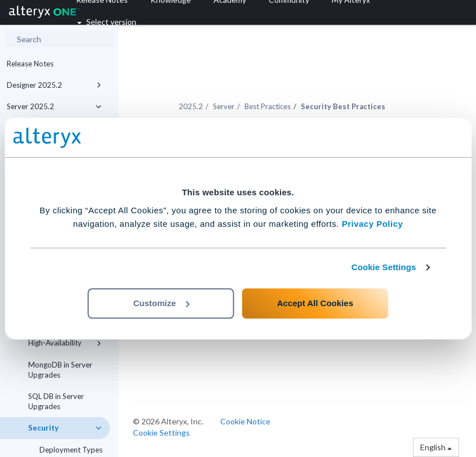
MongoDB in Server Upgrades (60, 370)
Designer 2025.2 (54, 85)
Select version (107, 22)
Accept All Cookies (315, 303)
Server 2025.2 (54, 106)
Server (224, 106)
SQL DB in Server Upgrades (56, 401)
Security (65, 428)
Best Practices (268, 106)
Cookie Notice (245, 421)
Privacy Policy (373, 224)
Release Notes (30, 64)
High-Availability (65, 343)
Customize (162, 303)
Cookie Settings (384, 267)
